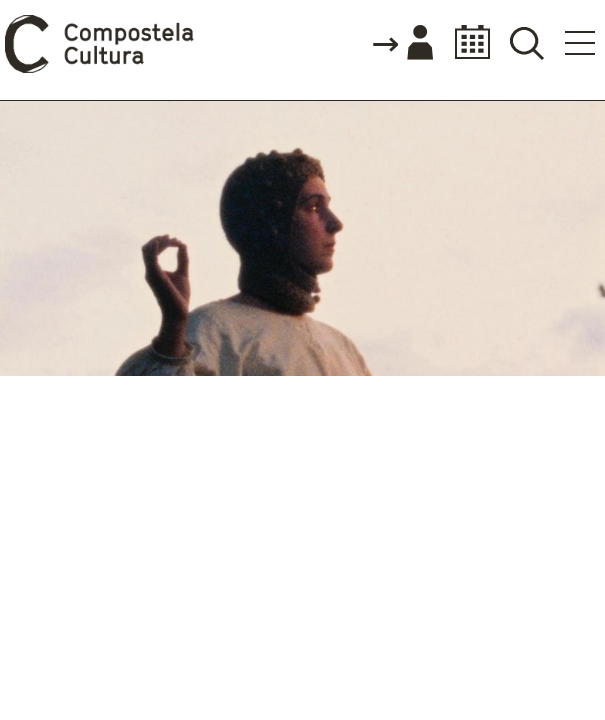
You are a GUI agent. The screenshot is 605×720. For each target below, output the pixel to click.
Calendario (466, 42)
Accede (402, 44)
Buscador (526, 42)
